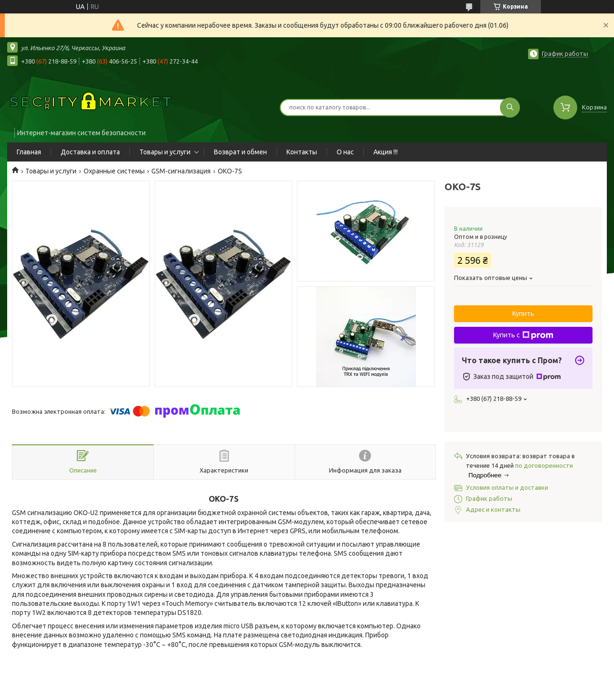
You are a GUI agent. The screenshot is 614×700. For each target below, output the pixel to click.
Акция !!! (386, 152)
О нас (345, 152)
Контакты (302, 152)
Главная (29, 152)
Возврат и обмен (240, 152)
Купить (523, 313)
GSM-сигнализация (181, 171)
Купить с (523, 335)
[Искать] (510, 108)
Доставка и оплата (90, 152)
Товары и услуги (165, 152)
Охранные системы (114, 171)
